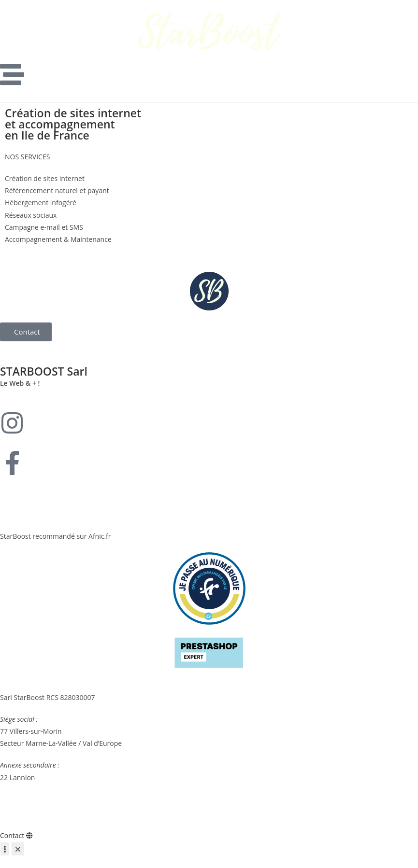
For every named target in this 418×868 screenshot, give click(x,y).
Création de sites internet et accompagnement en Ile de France (73, 124)
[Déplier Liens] (5, 849)
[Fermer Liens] (18, 849)
